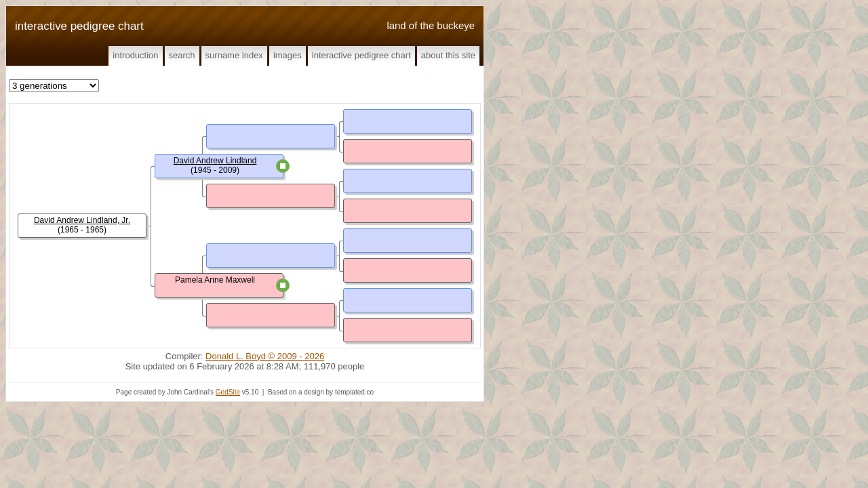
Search (182, 55)
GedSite (228, 392)
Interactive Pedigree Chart (361, 55)
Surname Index (234, 55)
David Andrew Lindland (215, 161)
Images (288, 55)
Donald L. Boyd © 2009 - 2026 (265, 356)
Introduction (135, 55)
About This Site (448, 55)
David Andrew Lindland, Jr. (82, 220)
